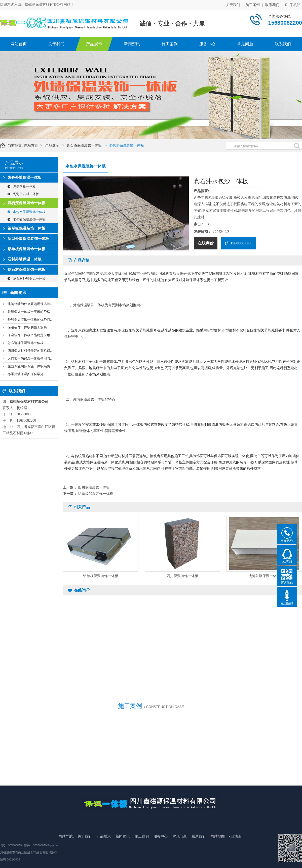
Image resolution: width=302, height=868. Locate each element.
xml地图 (235, 858)
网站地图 (218, 858)
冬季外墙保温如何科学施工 (27, 374)
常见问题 (245, 44)
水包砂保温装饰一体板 (27, 219)
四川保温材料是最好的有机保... (30, 351)
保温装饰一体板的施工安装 (27, 327)
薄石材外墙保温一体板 (27, 278)
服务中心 (207, 44)
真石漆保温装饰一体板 (90, 145)
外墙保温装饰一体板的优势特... (30, 319)
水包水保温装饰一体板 (132, 145)
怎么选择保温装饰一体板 (26, 343)
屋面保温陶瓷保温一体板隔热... (30, 366)
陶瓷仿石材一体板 (23, 194)
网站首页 (19, 44)
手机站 (293, 4)
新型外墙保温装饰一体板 (28, 239)
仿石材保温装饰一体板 (26, 270)
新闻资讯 (132, 44)
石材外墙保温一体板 (25, 259)
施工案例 (253, 4)
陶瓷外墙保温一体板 (25, 178)
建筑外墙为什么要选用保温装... (30, 304)
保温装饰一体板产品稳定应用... (30, 335)
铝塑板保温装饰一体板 (26, 228)
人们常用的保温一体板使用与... (30, 358)
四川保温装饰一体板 (94, 487)
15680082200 (239, 243)
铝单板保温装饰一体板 (26, 249)
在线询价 (206, 243)
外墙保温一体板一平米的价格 (29, 312)
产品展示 (94, 44)
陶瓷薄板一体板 (22, 186)
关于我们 (233, 4)
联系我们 (272, 4)
